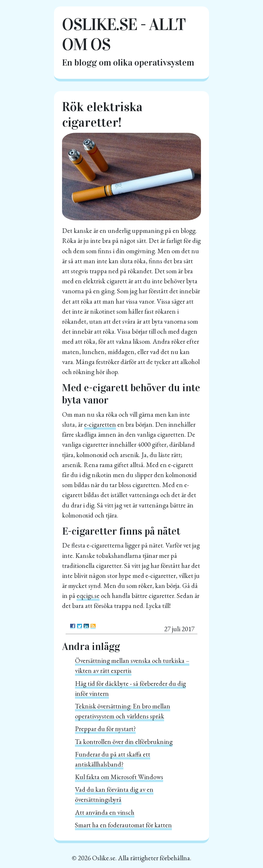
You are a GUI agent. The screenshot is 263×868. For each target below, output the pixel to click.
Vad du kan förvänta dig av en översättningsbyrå (114, 794)
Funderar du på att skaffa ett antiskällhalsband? (113, 759)
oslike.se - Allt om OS (124, 34)
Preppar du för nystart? (105, 729)
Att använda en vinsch (105, 812)
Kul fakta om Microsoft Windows (119, 777)
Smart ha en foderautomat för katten (123, 825)
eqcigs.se (88, 596)
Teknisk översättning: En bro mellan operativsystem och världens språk (123, 711)
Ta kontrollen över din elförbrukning (124, 742)
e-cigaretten (100, 424)
